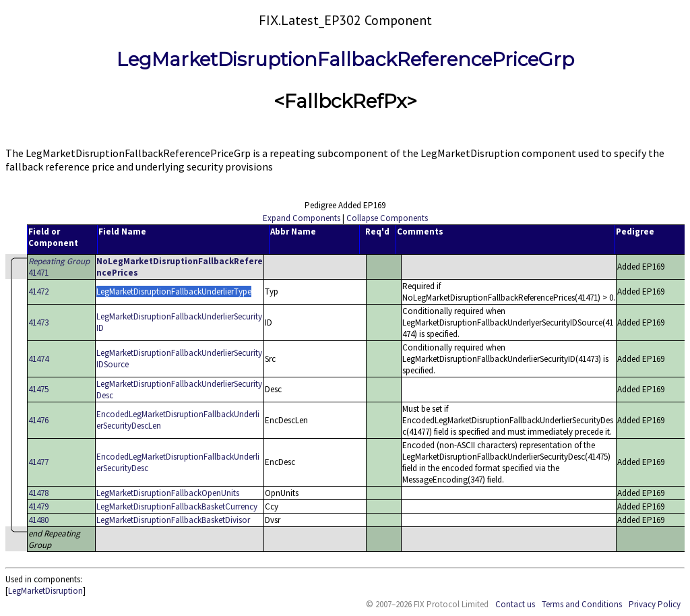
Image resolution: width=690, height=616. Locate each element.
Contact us (515, 604)
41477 (38, 462)
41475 (38, 389)
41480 (38, 520)
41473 (38, 322)
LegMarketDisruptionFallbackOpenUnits (168, 493)
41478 (38, 493)
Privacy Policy (655, 604)
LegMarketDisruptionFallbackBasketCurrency (177, 506)
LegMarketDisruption (45, 591)
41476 (38, 420)
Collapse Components (387, 218)
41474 (38, 359)
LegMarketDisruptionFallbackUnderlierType (174, 291)
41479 (38, 506)
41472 (38, 291)
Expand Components (302, 218)
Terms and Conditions (582, 604)
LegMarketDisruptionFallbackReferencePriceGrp (345, 59)
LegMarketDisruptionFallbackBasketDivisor (173, 520)
